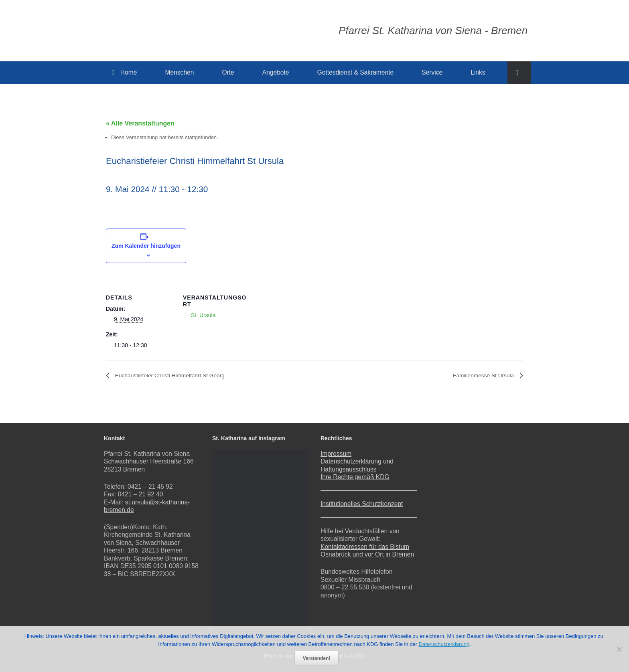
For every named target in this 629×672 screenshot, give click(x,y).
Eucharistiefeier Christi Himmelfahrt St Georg (179, 375)
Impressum (336, 454)
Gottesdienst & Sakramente (356, 72)
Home (124, 72)
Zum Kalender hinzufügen (146, 246)
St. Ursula (203, 315)
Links (478, 72)
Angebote (276, 72)
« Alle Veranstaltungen (140, 123)
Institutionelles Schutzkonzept (362, 504)
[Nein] (619, 649)
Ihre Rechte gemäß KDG (355, 477)
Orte (228, 72)
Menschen (179, 72)
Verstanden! (317, 658)
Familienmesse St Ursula (479, 375)
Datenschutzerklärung (444, 644)
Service (432, 72)
